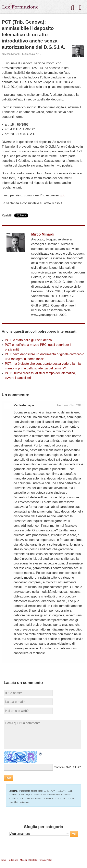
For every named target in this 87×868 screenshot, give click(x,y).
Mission (24, 859)
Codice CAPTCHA (67, 767)
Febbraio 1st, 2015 (70, 405)
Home (3, 859)
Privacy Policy (45, 859)
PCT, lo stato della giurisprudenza (28, 340)
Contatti (33, 859)
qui (62, 195)
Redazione (13, 859)
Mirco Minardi (12, 54)
